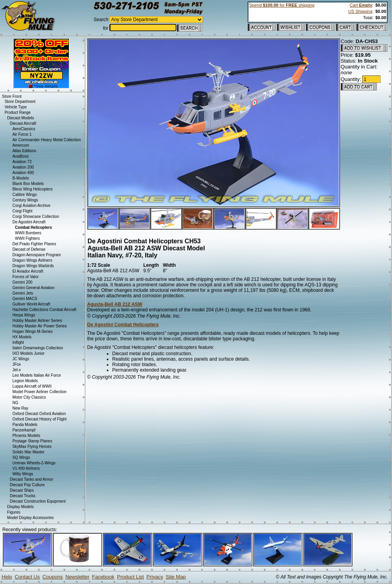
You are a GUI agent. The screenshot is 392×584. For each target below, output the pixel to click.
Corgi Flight (22, 211)
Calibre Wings (25, 195)
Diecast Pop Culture (27, 485)
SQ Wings (21, 457)
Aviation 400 (23, 173)
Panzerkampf (24, 430)
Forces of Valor (26, 277)
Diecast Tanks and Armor (31, 479)
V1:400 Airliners (26, 468)
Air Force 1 (22, 134)
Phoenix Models (26, 436)
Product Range (18, 112)
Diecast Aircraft (23, 123)
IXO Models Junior (29, 353)
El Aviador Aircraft (28, 271)
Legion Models (25, 381)
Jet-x (17, 370)
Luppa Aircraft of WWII (32, 386)
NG (15, 403)
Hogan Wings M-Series (33, 332)
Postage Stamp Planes (32, 441)
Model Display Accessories (30, 518)
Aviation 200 (23, 167)
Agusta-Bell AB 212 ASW (115, 304)
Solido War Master (29, 452)
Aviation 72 (22, 162)
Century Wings (25, 200)
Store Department (20, 102)
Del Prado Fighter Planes (34, 244)
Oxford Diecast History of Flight (40, 419)
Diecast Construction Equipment (38, 501)
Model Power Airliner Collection (40, 392)
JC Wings (21, 359)
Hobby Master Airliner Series (37, 321)
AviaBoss (21, 156)
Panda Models (25, 425)
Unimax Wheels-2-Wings (34, 463)
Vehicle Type (16, 107)
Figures (13, 512)
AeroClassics (24, 129)
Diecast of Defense (29, 249)
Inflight (18, 342)
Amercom (21, 145)
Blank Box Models (28, 184)
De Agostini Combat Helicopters (123, 325)
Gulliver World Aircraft (31, 304)
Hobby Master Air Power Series (40, 326)
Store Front (12, 96)
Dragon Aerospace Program (37, 255)
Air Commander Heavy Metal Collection (47, 140)
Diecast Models (20, 118)
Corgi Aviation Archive (31, 206)
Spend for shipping (282, 5)
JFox (17, 364)
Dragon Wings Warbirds (33, 266)
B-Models (21, 178)
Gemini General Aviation (34, 288)
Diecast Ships (22, 490)
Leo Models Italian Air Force (37, 375)
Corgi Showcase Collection (36, 217)
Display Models (20, 507)
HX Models (22, 337)
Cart (361, 5)
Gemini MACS (25, 299)
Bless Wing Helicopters (33, 189)
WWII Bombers (28, 233)
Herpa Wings (24, 315)
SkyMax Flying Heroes (32, 447)
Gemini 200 (22, 282)
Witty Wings (23, 474)
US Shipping (360, 11)
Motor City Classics (29, 397)
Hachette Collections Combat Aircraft (44, 310)
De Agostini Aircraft (29, 222)
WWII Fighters (27, 238)
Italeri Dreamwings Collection (38, 348)
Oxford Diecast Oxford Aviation (39, 414)
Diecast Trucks (23, 496)
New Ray (21, 408)
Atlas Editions (24, 151)
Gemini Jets (23, 293)
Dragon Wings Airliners (32, 260)
